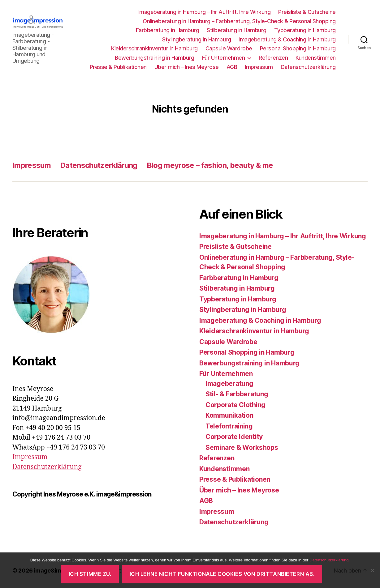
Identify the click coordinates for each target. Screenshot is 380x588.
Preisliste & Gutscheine (307, 12)
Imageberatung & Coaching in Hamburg (287, 39)
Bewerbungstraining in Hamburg (155, 58)
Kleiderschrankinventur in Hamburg (154, 48)
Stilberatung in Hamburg (237, 30)
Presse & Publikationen (118, 67)
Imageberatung (229, 383)
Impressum (259, 67)
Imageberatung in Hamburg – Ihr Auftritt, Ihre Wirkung (205, 12)
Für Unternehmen (224, 58)
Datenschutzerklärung (308, 67)
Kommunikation (229, 415)
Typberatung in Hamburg (305, 30)
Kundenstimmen (316, 58)
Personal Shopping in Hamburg (298, 48)
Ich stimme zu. (90, 574)
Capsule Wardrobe (229, 48)
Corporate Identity (234, 437)
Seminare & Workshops (242, 447)
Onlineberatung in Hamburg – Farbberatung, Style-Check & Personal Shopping (239, 21)
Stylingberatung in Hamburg (196, 39)
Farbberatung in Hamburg (168, 30)
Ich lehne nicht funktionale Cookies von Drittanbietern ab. (222, 574)
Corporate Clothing (235, 405)
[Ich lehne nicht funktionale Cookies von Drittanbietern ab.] (372, 570)
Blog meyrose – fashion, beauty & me (210, 165)
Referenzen (273, 58)
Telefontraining (229, 426)
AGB (232, 67)
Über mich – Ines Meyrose (187, 67)
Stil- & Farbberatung (237, 394)
